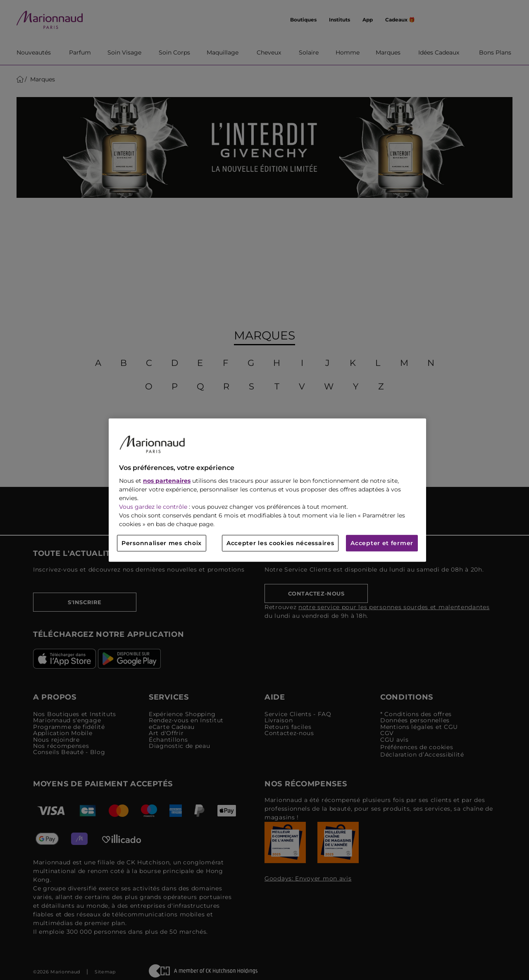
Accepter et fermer (382, 543)
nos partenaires (167, 481)
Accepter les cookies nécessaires (280, 543)
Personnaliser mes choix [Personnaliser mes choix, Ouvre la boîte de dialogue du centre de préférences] (162, 543)
